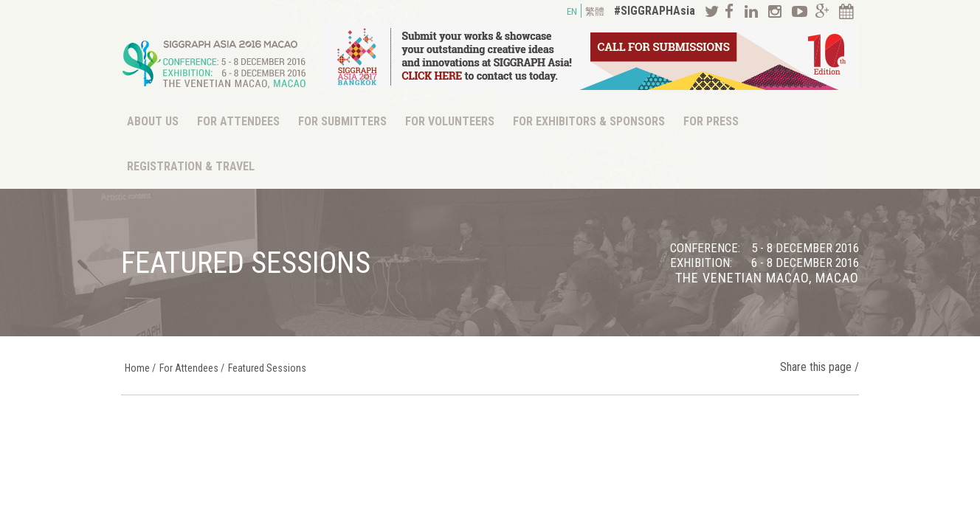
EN (572, 11)
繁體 (595, 11)
